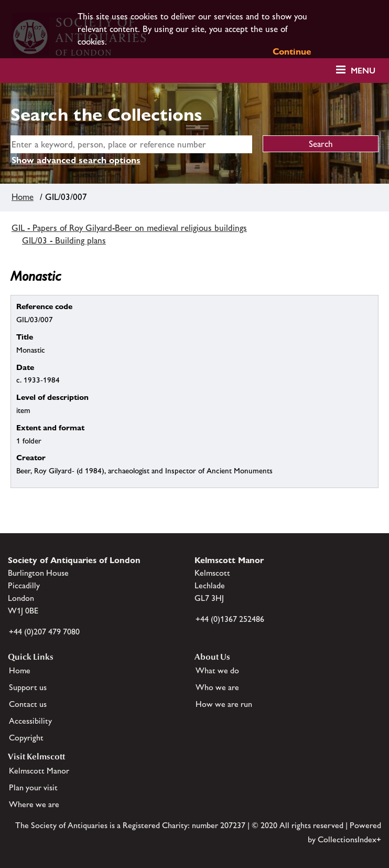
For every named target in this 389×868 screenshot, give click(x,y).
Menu (363, 71)
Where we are (34, 804)
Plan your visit (33, 787)
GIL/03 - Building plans (64, 240)
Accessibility (30, 721)
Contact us (28, 704)
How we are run (224, 704)
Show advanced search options (76, 160)
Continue (292, 51)
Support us (28, 687)
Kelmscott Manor (39, 771)
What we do (217, 670)
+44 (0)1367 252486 (230, 619)
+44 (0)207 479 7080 (44, 632)
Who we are (217, 687)
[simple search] (131, 144)
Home (23, 197)
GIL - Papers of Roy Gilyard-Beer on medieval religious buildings (129, 228)
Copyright (26, 738)
